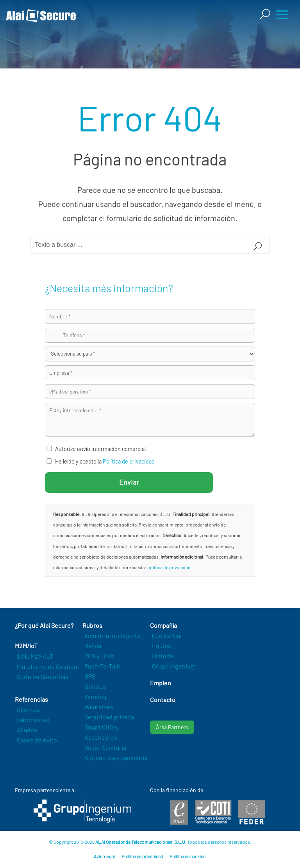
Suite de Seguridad (43, 677)
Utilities (95, 686)
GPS (90, 676)
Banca (93, 646)
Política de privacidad (129, 461)
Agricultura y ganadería (116, 757)
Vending (96, 696)
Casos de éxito (37, 740)
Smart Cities (101, 727)
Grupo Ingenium (174, 666)
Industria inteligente (112, 635)
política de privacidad (169, 567)
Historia (163, 656)
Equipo (162, 646)
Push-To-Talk (102, 666)
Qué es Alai (167, 635)
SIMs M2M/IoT (35, 656)
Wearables (99, 707)
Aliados (27, 730)
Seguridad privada (109, 717)
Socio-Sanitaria (105, 747)
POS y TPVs (99, 656)
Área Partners (172, 727)
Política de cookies (187, 856)
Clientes (28, 709)
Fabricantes (33, 720)
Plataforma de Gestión (47, 666)
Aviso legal (104, 856)
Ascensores (101, 737)
